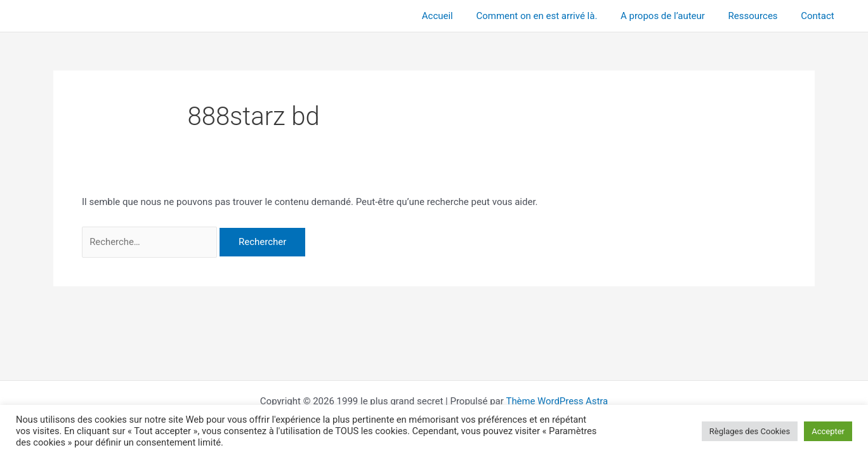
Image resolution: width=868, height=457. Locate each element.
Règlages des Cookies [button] (750, 431)
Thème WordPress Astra (557, 401)
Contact (820, 16)
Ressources (760, 16)
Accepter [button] (828, 431)
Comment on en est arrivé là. (552, 16)
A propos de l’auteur (674, 16)
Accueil (457, 16)
